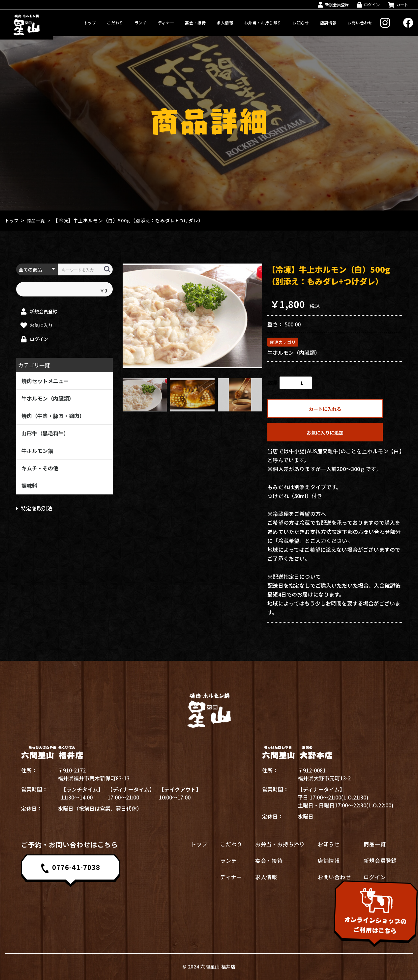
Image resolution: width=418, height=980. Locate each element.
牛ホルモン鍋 (37, 451)
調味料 (29, 486)
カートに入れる (325, 409)
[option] (193, 316)
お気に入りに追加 (325, 433)
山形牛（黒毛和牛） (45, 433)
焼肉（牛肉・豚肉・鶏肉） (53, 416)
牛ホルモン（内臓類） (48, 398)
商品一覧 (38, 220)
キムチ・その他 (40, 468)
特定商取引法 (34, 508)
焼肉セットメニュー (45, 381)
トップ (12, 220)
